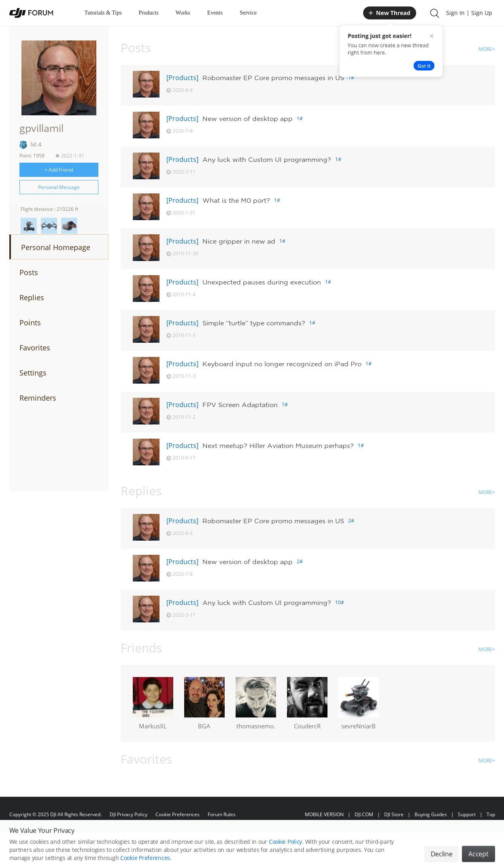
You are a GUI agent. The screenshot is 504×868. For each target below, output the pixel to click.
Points (30, 323)
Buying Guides (431, 814)
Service (248, 13)
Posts (29, 272)
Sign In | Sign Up (469, 13)
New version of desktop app (248, 119)
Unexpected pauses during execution (262, 282)
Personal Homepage (56, 247)
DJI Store (394, 814)
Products (149, 13)
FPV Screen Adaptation (240, 405)
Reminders (38, 398)
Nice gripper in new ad (239, 241)
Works (183, 13)
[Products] (182, 78)
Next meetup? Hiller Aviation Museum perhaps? (278, 446)
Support (467, 814)
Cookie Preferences (178, 814)
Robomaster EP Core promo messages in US (273, 78)
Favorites (35, 348)
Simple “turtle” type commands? (254, 323)
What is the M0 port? (236, 200)
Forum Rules (222, 814)
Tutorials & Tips (103, 13)
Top (491, 814)
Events (215, 13)
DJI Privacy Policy (129, 814)
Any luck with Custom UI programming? (267, 159)
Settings (33, 373)
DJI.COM (364, 814)
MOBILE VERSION (324, 814)
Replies (32, 297)
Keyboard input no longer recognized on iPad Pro (282, 364)
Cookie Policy (285, 855)
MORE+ (487, 49)
